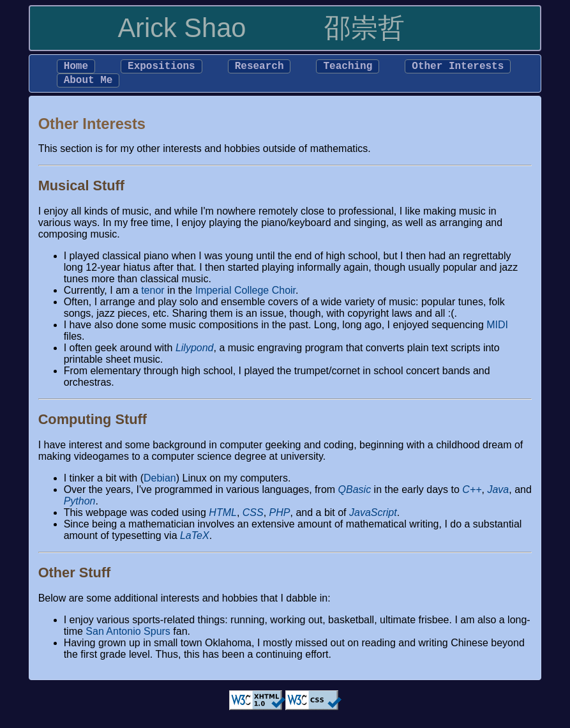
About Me (88, 84)
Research (259, 68)
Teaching (348, 68)
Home (76, 68)
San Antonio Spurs (128, 636)
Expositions (161, 68)
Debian (160, 483)
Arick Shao (182, 28)
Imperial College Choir (245, 295)
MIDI (497, 330)
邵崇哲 (364, 28)
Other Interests (458, 68)
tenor (153, 295)
